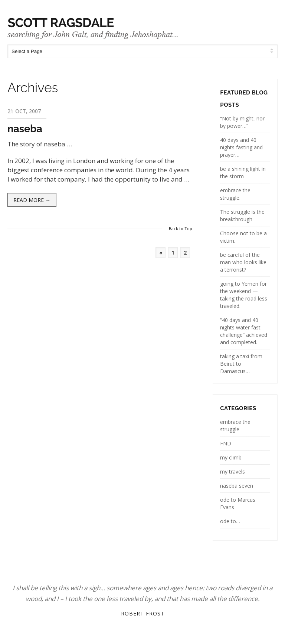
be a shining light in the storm (243, 172)
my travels (232, 472)
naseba (25, 129)
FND (226, 443)
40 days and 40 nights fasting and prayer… (241, 147)
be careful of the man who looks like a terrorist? (243, 262)
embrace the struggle (235, 426)
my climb (231, 457)
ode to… (230, 521)
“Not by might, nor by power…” (242, 122)
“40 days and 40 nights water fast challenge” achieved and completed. (244, 331)
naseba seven (237, 486)
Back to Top (181, 228)
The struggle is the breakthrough (242, 215)
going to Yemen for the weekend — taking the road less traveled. (244, 295)
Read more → (32, 200)
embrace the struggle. (235, 194)
